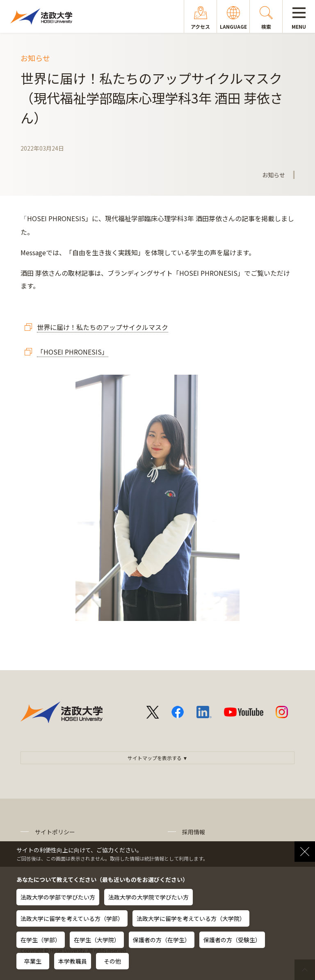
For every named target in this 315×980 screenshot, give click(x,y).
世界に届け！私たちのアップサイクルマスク (103, 327)
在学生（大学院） (97, 940)
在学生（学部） (41, 940)
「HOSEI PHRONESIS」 (73, 352)
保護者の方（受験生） (232, 940)
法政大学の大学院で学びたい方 (148, 897)
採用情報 (194, 832)
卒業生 (33, 961)
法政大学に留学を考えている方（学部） (72, 918)
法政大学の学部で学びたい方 (58, 897)
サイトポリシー (55, 832)
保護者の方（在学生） (162, 940)
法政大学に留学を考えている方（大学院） (191, 918)
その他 (112, 961)
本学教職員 (73, 961)
